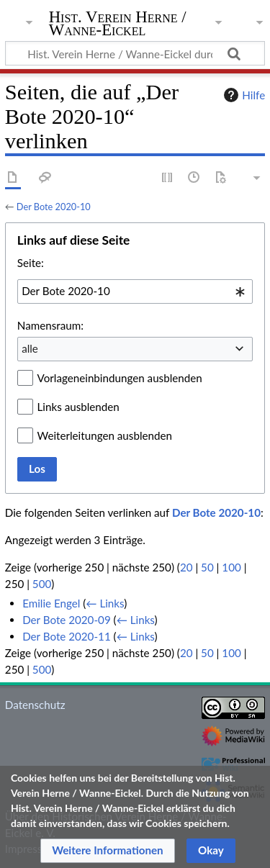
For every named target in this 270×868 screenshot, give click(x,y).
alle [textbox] (30, 348)
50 (207, 567)
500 (42, 584)
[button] (108, 851)
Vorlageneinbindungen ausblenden (120, 378)
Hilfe (243, 95)
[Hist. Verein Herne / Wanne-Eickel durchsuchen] (135, 53)
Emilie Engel (51, 603)
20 (186, 567)
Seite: (31, 263)
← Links (105, 603)
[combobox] (135, 291)
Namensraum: (50, 325)
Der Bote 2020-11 (67, 636)
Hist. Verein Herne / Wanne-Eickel (118, 25)
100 (231, 567)
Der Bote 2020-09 (67, 620)
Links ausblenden (78, 407)
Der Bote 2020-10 (54, 207)
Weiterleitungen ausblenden (105, 435)
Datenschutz (35, 705)
